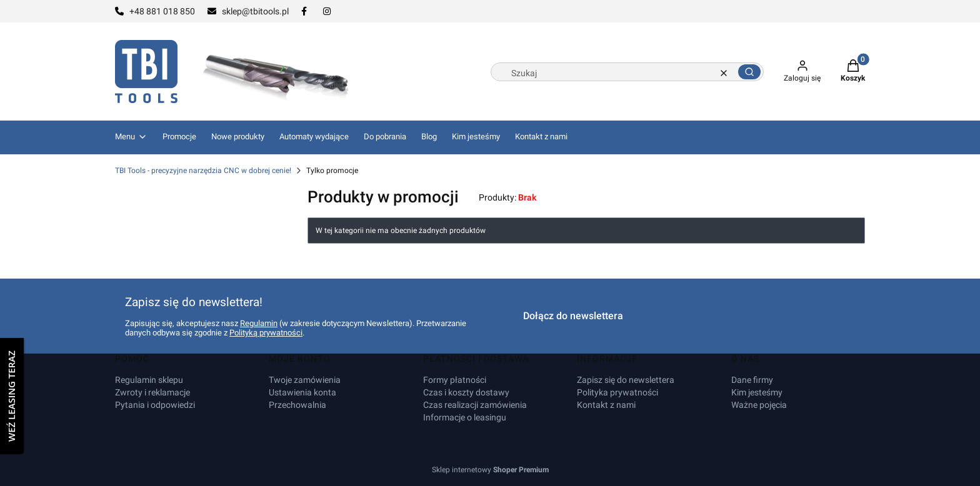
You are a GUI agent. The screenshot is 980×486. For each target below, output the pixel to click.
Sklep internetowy (490, 470)
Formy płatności (455, 380)
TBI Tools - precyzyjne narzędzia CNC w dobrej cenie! (203, 171)
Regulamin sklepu (149, 380)
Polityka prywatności (617, 392)
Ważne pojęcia (759, 405)
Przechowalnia (297, 405)
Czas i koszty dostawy (466, 392)
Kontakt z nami (606, 405)
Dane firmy (752, 380)
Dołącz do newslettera (573, 316)
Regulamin (259, 323)
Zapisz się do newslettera (626, 380)
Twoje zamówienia (305, 380)
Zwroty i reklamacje (152, 392)
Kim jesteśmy (757, 392)
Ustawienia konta (302, 392)
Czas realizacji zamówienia (475, 405)
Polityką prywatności (266, 333)
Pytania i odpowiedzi (155, 405)
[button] (749, 72)
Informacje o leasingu (465, 417)
